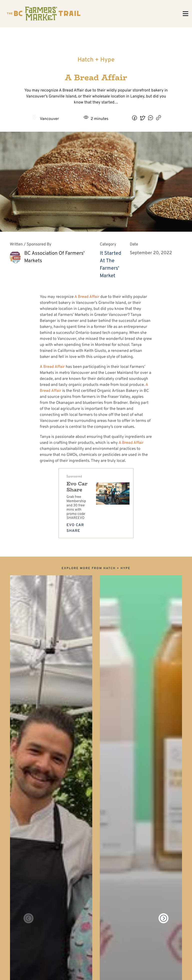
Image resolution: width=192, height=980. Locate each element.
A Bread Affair (87, 297)
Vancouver (49, 119)
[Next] (163, 918)
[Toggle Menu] (185, 14)
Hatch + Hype (96, 60)
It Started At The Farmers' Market (110, 265)
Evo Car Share (77, 487)
